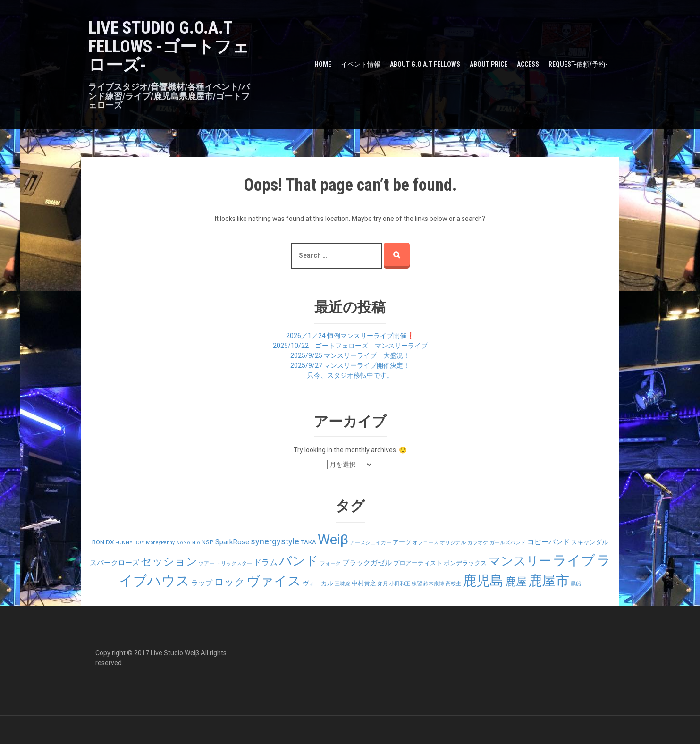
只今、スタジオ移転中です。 (350, 375)
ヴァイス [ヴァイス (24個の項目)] (274, 581)
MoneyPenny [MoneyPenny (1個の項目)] (160, 543)
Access (528, 64)
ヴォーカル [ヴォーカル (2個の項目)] (318, 583)
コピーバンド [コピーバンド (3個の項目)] (548, 542)
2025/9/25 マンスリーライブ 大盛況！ (350, 355)
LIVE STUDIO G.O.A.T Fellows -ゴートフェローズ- (169, 46)
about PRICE (489, 64)
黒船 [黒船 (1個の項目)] (576, 584)
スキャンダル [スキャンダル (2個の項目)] (590, 542)
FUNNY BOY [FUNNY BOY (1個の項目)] (130, 543)
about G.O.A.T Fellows (425, 64)
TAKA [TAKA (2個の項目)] (308, 542)
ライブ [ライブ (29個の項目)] (574, 560)
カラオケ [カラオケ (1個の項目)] (478, 543)
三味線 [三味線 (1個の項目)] (342, 584)
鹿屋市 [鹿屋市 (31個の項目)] (549, 581)
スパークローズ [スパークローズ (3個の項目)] (114, 563)
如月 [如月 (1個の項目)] (383, 584)
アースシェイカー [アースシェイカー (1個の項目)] (371, 543)
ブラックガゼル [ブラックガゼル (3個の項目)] (367, 563)
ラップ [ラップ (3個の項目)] (202, 583)
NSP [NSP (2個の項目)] (208, 542)
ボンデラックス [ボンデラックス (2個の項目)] (465, 563)
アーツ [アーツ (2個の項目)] (402, 542)
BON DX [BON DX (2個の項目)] (103, 542)
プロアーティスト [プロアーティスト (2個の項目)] (418, 563)
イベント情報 (361, 64)
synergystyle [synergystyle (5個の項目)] (275, 541)
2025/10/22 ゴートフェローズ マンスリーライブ (350, 346)
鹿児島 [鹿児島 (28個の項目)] (483, 581)
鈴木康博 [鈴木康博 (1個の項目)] (434, 584)
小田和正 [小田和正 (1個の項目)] (400, 584)
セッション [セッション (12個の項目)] (169, 562)
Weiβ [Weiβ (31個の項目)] (333, 540)
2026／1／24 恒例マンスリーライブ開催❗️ (350, 336)
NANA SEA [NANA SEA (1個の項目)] (188, 543)
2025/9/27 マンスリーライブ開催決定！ (350, 365)
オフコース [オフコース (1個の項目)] (426, 543)
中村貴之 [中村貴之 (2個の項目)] (364, 583)
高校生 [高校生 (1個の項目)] (453, 584)
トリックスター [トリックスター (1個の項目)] (234, 563)
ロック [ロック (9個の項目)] (229, 582)
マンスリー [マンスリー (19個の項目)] (520, 561)
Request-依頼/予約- (578, 64)
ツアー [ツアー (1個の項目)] (207, 563)
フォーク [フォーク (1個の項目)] (330, 563)
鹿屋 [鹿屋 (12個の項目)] (516, 582)
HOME (323, 64)
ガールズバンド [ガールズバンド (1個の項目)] (508, 543)
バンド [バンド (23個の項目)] (299, 561)
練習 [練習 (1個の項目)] (417, 584)
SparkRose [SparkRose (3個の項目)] (232, 542)
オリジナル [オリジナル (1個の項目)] (453, 543)
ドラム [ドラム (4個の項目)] (266, 562)
